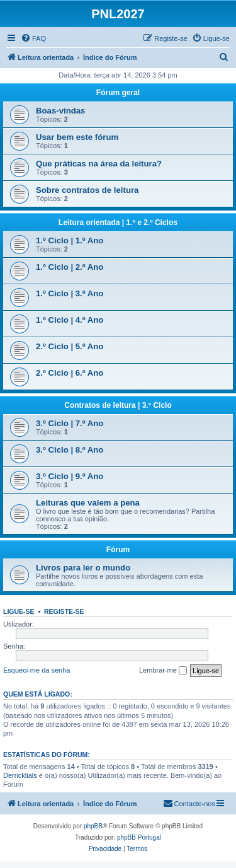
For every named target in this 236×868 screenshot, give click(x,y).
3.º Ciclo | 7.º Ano (70, 423)
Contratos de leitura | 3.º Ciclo (118, 405)
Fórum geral (118, 93)
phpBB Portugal (139, 837)
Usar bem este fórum (77, 137)
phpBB (93, 826)
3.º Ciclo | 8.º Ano (70, 450)
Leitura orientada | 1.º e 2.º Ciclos (118, 223)
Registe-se (64, 611)
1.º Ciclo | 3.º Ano (70, 293)
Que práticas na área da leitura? (99, 164)
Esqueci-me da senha (37, 670)
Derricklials (20, 775)
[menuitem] (33, 38)
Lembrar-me (163, 671)
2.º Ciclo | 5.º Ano (70, 346)
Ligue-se (19, 611)
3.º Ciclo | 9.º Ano (70, 476)
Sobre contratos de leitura (87, 190)
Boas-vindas (60, 111)
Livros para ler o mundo (83, 568)
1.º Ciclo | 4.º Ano (70, 320)
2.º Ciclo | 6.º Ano (70, 373)
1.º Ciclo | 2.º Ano (70, 267)
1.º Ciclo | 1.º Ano (70, 240)
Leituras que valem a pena (88, 503)
